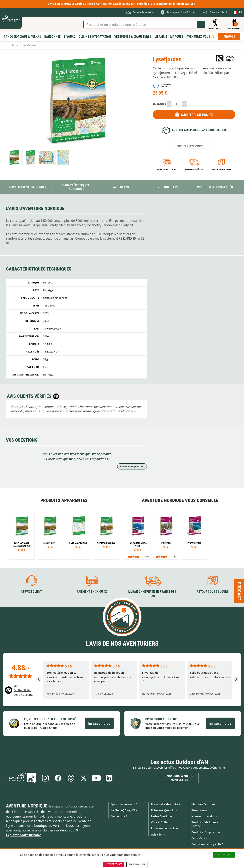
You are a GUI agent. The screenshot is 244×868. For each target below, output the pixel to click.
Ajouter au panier (197, 115)
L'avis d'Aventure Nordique (29, 187)
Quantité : (159, 104)
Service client (32, 592)
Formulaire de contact (166, 804)
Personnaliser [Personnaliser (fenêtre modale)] (137, 864)
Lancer (201, 25)
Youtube (96, 778)
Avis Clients (122, 187)
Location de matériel (165, 828)
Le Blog (22, 778)
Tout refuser (113, 864)
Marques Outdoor (203, 804)
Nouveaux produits (204, 816)
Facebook (58, 778)
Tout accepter (224, 855)
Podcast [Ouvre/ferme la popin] (239, 591)
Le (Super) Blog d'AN (124, 810)
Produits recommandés (215, 187)
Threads (71, 778)
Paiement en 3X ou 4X (167, 169)
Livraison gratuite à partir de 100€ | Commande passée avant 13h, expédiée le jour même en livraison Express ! (122, 4)
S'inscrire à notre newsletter (179, 778)
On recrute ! (119, 816)
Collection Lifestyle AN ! (207, 844)
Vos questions (169, 187)
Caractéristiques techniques (76, 187)
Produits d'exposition (206, 832)
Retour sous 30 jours (221, 169)
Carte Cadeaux (201, 838)
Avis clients (158, 834)
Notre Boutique (161, 816)
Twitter (84, 778)
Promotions (199, 810)
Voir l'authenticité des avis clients (23, 690)
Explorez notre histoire (24, 835)
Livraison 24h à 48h (194, 169)
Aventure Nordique (27, 806)
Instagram (45, 778)
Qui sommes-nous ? (124, 804)
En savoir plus (99, 723)
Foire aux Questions (164, 810)
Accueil (16, 45)
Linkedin (109, 778)
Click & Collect (161, 822)
